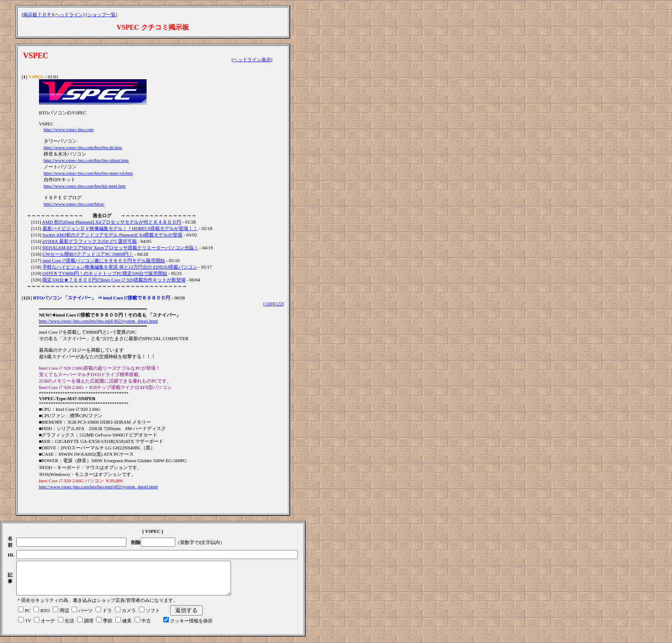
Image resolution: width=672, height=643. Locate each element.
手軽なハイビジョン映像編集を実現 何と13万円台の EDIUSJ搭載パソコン (120, 267)
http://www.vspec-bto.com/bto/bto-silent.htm (86, 160)
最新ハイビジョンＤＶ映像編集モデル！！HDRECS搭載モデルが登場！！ (120, 228)
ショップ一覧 (102, 15)
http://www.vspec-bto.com (69, 129)
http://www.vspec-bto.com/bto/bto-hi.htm (83, 147)
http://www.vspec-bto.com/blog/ (74, 204)
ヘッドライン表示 (252, 60)
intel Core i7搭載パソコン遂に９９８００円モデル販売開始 (104, 260)
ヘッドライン (69, 15)
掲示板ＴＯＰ (37, 15)
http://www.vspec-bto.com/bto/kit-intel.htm (85, 186)
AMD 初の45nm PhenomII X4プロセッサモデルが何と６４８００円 (112, 222)
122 (279, 304)
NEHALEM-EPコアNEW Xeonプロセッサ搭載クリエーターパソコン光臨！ (120, 248)
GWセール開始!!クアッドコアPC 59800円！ (88, 254)
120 (268, 304)
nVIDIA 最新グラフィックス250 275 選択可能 (90, 241)
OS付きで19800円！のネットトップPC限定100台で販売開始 (105, 273)
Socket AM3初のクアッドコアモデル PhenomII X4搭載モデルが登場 (112, 235)
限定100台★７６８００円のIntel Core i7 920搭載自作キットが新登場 (114, 280)
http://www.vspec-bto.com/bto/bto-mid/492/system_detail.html (99, 321)
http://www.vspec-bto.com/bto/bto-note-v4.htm (88, 173)
